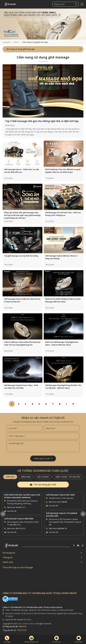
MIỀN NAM (26, 477)
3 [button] (46, 115)
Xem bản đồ (12, 511)
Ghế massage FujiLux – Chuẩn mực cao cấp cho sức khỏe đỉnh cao (21, 171)
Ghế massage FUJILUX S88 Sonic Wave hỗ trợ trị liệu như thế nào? (22, 300)
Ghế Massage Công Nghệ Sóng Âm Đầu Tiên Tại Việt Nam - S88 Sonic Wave (63, 387)
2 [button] (43, 115)
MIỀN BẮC (10, 477)
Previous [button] (3, 514)
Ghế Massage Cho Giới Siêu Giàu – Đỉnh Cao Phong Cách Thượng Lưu (63, 214)
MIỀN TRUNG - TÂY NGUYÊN (68, 477)
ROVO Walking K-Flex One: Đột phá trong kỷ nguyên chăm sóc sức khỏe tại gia (63, 171)
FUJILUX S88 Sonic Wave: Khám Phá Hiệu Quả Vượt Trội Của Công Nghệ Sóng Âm (22, 343)
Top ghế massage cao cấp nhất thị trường (21, 256)
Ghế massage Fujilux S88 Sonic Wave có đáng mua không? (61, 257)
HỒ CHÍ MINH (43, 477)
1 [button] (40, 115)
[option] (43, 24)
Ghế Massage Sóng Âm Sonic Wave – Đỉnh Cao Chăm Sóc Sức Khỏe (21, 387)
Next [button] (83, 514)
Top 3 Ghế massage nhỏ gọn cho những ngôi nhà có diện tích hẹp (42, 121)
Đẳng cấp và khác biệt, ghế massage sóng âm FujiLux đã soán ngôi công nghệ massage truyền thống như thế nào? (22, 215)
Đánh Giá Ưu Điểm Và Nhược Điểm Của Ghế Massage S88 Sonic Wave (63, 300)
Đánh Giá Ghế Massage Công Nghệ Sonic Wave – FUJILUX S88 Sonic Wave (62, 343)
